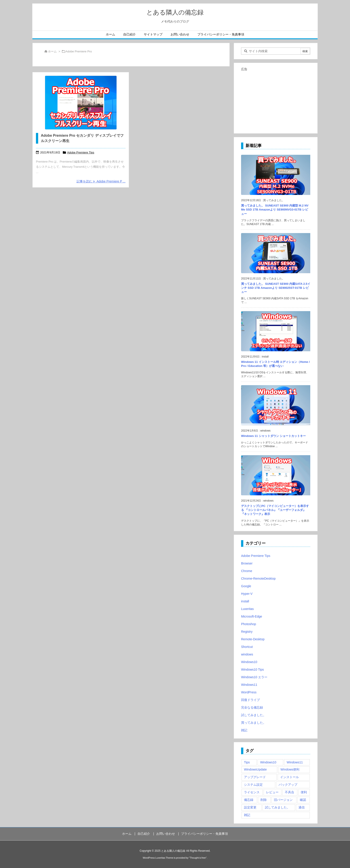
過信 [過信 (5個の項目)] (302, 807)
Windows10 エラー (254, 677)
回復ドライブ (250, 700)
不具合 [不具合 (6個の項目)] (290, 792)
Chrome (247, 571)
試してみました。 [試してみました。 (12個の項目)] (277, 807)
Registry (247, 632)
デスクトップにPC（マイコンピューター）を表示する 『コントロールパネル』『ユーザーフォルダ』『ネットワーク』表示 (275, 510)
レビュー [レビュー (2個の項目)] (272, 792)
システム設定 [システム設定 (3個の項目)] (253, 785)
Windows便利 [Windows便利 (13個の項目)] (290, 769)
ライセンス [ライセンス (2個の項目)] (252, 792)
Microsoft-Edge (252, 616)
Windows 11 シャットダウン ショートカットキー (273, 436)
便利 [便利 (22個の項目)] (304, 792)
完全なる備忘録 (252, 707)
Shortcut (247, 647)
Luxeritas (247, 609)
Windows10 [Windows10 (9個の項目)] (268, 762)
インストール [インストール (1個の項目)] (290, 777)
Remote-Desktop (253, 639)
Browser (247, 563)
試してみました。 (254, 715)
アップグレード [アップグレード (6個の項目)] (255, 777)
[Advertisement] (276, 100)
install (245, 601)
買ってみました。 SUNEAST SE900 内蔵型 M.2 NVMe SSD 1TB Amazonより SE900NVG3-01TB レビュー (275, 210)
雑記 (244, 730)
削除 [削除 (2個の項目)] (264, 800)
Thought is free (198, 858)
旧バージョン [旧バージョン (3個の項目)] (283, 800)
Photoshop (249, 624)
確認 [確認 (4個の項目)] (303, 800)
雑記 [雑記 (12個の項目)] (247, 815)
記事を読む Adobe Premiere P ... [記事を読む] (101, 181)
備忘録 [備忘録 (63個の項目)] (249, 800)
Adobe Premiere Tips (81, 152)
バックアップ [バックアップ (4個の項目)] (288, 785)
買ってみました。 (254, 723)
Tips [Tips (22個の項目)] (247, 762)
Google (246, 586)
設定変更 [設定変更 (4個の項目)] (250, 807)
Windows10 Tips (252, 670)
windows (247, 654)
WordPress (249, 692)
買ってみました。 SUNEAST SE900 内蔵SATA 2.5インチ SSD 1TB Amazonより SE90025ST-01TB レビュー (276, 288)
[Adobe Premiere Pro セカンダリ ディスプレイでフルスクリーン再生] (81, 103)
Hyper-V (247, 594)
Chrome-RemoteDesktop (258, 579)
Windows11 (249, 685)
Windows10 (249, 662)
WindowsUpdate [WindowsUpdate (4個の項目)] (255, 769)
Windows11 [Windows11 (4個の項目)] (295, 762)
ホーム (52, 51)
